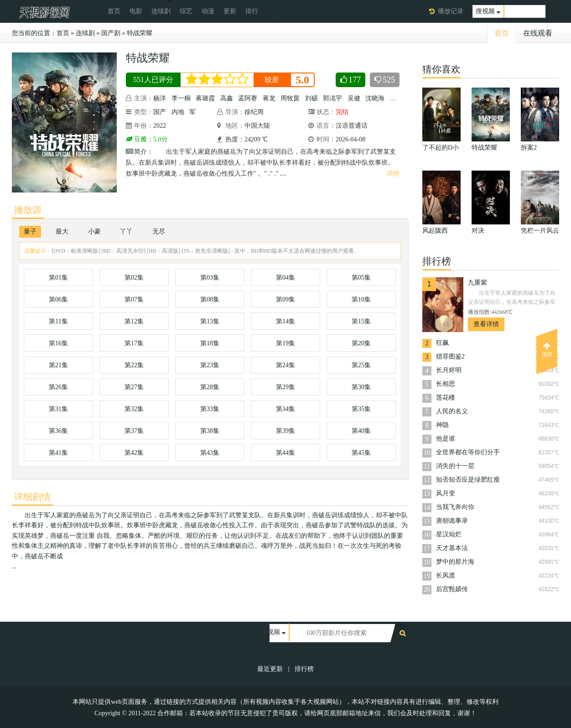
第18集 (210, 343)
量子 (30, 231)
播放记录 (451, 11)
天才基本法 (452, 548)
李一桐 (181, 98)
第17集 (134, 343)
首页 (114, 11)
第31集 (58, 409)
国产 (160, 112)
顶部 (547, 350)
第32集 (134, 409)
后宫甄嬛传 (452, 589)
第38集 (210, 431)
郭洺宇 (332, 98)
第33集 (210, 409)
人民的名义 (452, 411)
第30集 (361, 387)
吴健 (354, 98)
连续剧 (161, 11)
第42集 (134, 453)
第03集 (210, 278)
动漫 (208, 11)
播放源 (28, 210)
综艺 (186, 11)
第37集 (134, 431)
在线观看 (538, 33)
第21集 (58, 365)
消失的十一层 (455, 466)
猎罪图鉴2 (450, 356)
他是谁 (446, 439)
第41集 (58, 453)
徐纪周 (254, 112)
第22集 (134, 365)
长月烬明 (449, 370)
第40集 (361, 431)
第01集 (58, 278)
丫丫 (126, 231)
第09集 (285, 299)
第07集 (134, 299)
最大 (62, 231)
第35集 (361, 409)
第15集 (361, 321)
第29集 (285, 387)
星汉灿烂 (449, 534)
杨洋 (160, 98)
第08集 (210, 299)
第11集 (58, 321)
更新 (230, 11)
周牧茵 (290, 98)
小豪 (94, 231)
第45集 (361, 453)
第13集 (210, 321)
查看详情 (486, 324)
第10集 (361, 299)
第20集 (361, 343)
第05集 (361, 278)
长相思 (446, 384)
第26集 (58, 387)
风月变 (446, 493)
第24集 (285, 365)
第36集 (58, 431)
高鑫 (227, 98)
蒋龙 (269, 98)
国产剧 (111, 33)
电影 (136, 11)
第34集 (285, 409)
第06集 (58, 299)
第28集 (210, 387)
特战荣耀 (140, 33)
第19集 (285, 343)
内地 (178, 112)
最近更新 (270, 669)
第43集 (210, 453)
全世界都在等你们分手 (468, 452)
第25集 (361, 365)
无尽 (159, 231)
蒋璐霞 (205, 98)
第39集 (285, 431)
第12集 (134, 321)
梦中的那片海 (455, 562)
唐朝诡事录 (452, 521)
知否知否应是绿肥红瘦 (468, 480)
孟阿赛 (248, 98)
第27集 (134, 387)
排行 (252, 11)
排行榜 (304, 669)
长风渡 (446, 575)
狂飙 (442, 343)
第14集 (285, 321)
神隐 (442, 425)
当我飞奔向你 (455, 507)
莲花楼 (446, 398)
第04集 (285, 278)
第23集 (210, 365)
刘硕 (311, 98)
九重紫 (478, 283)
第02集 (134, 278)
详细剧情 (32, 497)
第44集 (285, 453)
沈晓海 (375, 98)
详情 (393, 174)
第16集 (58, 343)
